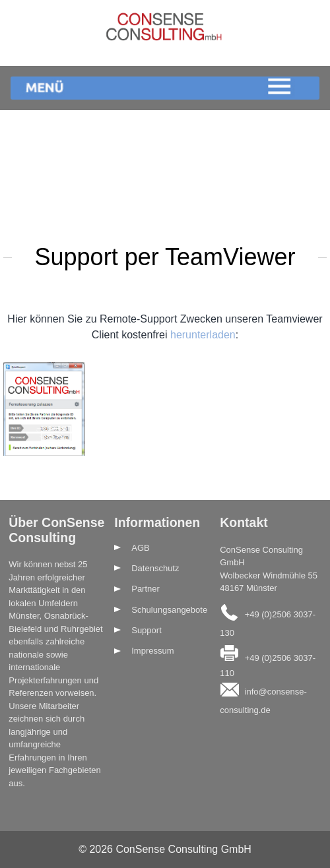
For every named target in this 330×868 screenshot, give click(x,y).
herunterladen (203, 335)
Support (147, 630)
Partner (146, 589)
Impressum (152, 651)
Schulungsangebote (169, 610)
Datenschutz (155, 568)
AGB (140, 548)
